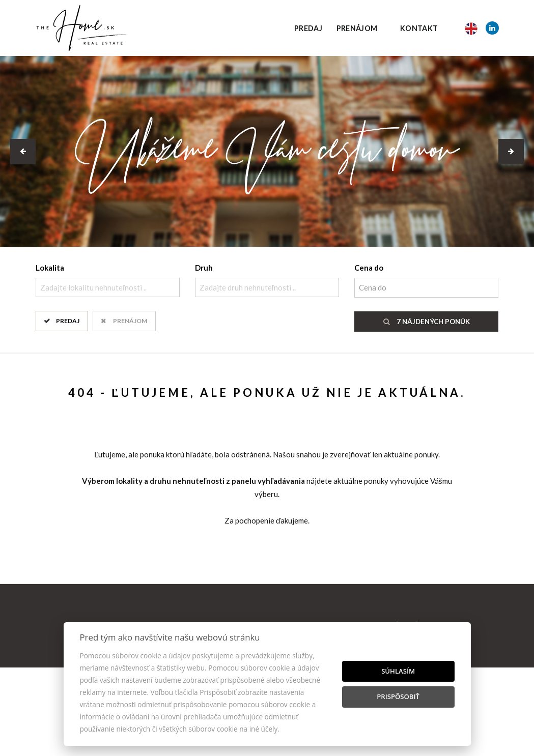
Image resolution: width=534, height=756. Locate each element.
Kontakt (419, 28)
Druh (204, 268)
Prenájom (357, 28)
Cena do (369, 268)
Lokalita (50, 268)
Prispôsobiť (398, 696)
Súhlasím (398, 671)
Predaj (308, 28)
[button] (23, 152)
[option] (267, 151)
